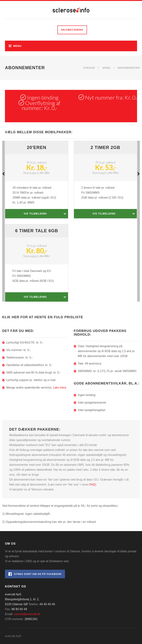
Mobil (107, 68)
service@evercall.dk (27, 614)
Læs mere (60, 388)
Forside (89, 68)
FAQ (92, 485)
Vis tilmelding (45, 214)
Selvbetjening (72, 30)
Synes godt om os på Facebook (35, 574)
